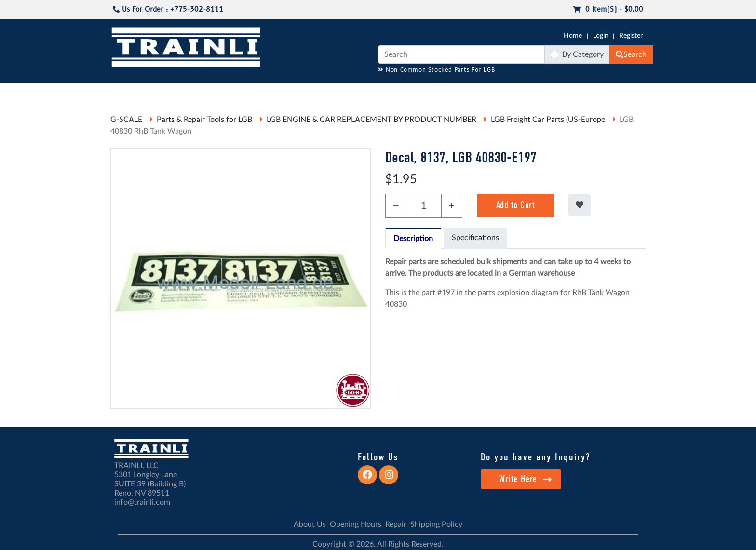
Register (631, 36)
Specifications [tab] (475, 238)
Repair (396, 524)
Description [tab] (413, 239)
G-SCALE (125, 92)
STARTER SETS (581, 92)
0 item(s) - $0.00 (608, 9)
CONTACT (629, 92)
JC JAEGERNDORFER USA (239, 92)
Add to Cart (516, 205)
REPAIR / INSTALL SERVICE (432, 92)
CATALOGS (172, 92)
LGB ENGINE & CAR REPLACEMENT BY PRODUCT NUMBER (371, 120)
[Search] (461, 54)
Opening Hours (356, 524)
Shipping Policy (436, 524)
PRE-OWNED (503, 92)
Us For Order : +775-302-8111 (168, 9)
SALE (541, 92)
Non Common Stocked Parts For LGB (437, 70)
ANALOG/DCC (359, 92)
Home (573, 36)
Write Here (525, 479)
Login (601, 36)
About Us (310, 524)
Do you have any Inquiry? (535, 457)
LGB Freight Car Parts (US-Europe (548, 120)
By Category (583, 54)
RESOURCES (308, 92)
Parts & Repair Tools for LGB (204, 120)
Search (631, 54)
